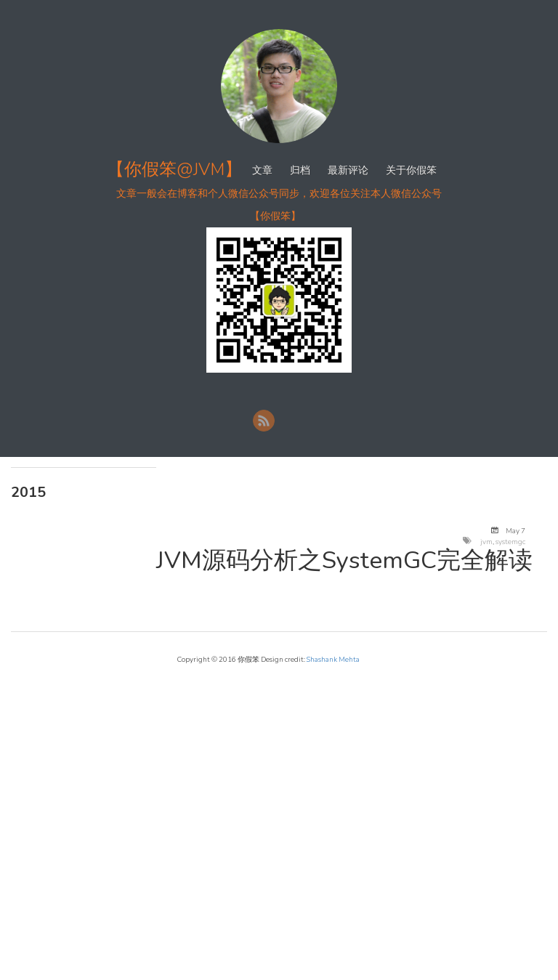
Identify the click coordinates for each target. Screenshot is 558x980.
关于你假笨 (411, 170)
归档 (300, 170)
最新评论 (348, 170)
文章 (262, 170)
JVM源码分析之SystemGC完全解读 (344, 560)
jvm (486, 542)
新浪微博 (291, 421)
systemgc (510, 542)
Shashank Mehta (333, 659)
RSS (264, 421)
